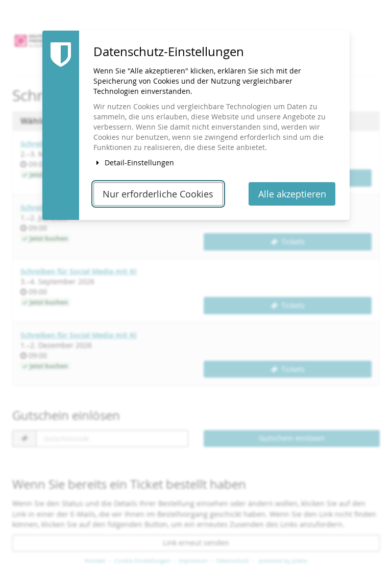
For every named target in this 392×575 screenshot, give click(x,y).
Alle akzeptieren (292, 194)
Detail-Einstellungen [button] (134, 162)
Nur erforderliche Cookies (158, 194)
